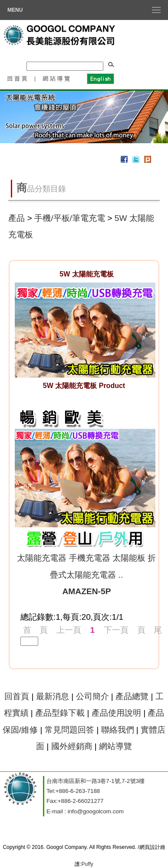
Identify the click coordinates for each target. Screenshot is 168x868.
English (100, 78)
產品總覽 (132, 696)
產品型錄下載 (60, 713)
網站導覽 (57, 78)
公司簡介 (92, 696)
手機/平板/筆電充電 (70, 218)
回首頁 (17, 78)
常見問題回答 (69, 730)
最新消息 (53, 696)
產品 (16, 218)
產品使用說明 (116, 713)
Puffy (87, 864)
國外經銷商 (72, 746)
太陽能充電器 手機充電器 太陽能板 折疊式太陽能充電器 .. (86, 575)
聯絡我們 (118, 730)
